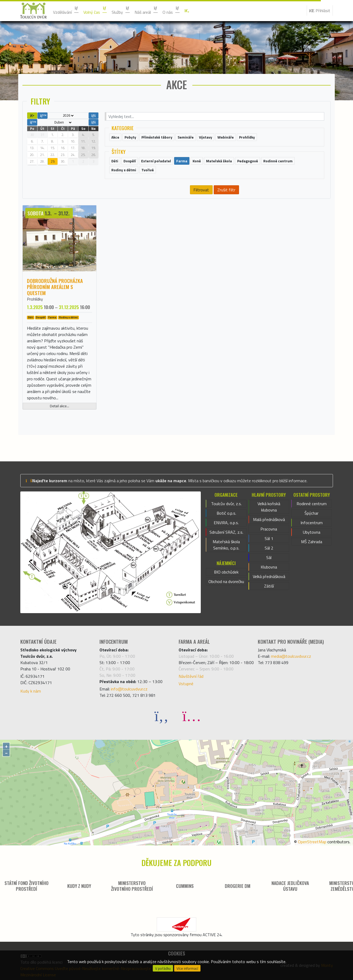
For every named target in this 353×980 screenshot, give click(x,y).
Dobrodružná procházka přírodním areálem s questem (55, 287)
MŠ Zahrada (312, 542)
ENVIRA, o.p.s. (226, 523)
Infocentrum (312, 523)
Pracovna (269, 529)
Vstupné (186, 684)
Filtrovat (201, 190)
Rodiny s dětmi (68, 318)
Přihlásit (320, 11)
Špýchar (311, 513)
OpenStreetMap (312, 842)
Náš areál (146, 11)
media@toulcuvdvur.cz (291, 656)
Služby (121, 11)
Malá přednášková (269, 519)
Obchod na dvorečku (226, 581)
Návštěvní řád (191, 676)
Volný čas (95, 11)
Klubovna (269, 567)
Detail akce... (59, 406)
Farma (52, 318)
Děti (31, 318)
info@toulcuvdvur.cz (129, 689)
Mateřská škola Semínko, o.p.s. (226, 545)
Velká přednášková (269, 576)
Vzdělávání (66, 11)
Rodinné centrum (312, 504)
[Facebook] (161, 716)
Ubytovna (312, 532)
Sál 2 (269, 548)
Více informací (187, 968)
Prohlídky (35, 299)
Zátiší (269, 586)
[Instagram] (192, 716)
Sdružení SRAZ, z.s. (226, 532)
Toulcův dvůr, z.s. (226, 504)
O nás (171, 11)
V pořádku (163, 968)
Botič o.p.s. (226, 513)
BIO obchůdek (226, 572)
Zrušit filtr (226, 190)
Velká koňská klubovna (269, 507)
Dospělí (41, 318)
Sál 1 (269, 538)
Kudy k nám (31, 691)
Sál (269, 557)
